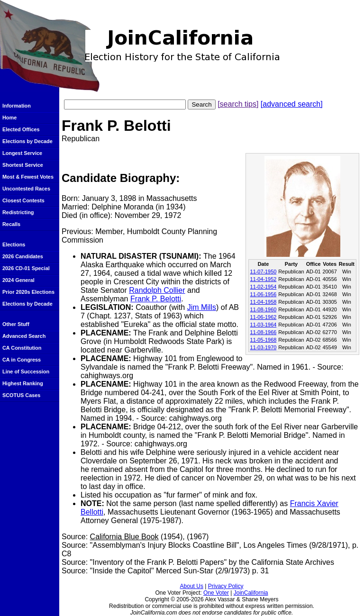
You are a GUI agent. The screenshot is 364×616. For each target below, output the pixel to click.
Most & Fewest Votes (28, 177)
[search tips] (238, 104)
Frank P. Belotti (156, 299)
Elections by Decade (27, 141)
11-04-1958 (264, 302)
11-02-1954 (264, 287)
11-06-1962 (264, 317)
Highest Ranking (23, 383)
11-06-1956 (264, 294)
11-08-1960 (264, 309)
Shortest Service (23, 165)
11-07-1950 (264, 272)
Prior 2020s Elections (28, 292)
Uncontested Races (26, 189)
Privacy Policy (226, 586)
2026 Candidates (23, 256)
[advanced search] (292, 104)
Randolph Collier (157, 290)
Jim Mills (202, 307)
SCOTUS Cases (21, 395)
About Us (192, 586)
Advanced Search (24, 336)
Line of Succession (26, 371)
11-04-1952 (264, 279)
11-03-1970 (264, 347)
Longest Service (22, 153)
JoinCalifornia (251, 593)
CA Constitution (22, 348)
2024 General (18, 280)
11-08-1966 (264, 332)
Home (9, 118)
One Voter (216, 593)
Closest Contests (23, 200)
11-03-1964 (264, 325)
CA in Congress (22, 360)
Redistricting (18, 212)
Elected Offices (21, 129)
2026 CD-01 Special (26, 268)
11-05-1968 (264, 340)
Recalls (11, 224)
